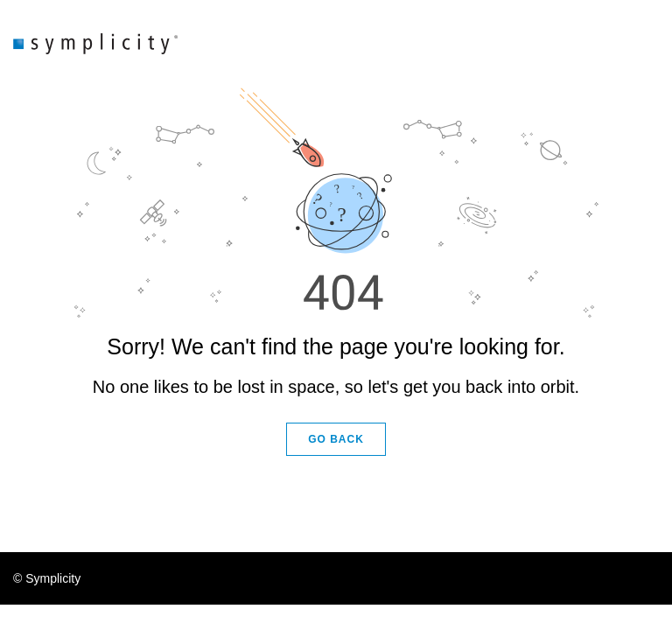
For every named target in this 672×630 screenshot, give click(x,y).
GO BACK (336, 439)
